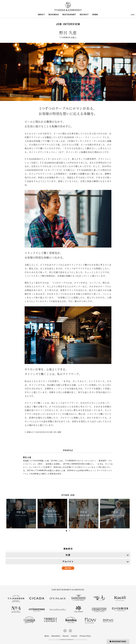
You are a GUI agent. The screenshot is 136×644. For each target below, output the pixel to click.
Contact (74, 636)
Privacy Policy (85, 636)
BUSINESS (54, 15)
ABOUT (41, 15)
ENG (133, 15)
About (47, 636)
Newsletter (56, 636)
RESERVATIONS (117, 641)
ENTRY (68, 568)
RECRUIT (84, 15)
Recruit (66, 636)
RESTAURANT (69, 15)
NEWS (95, 15)
